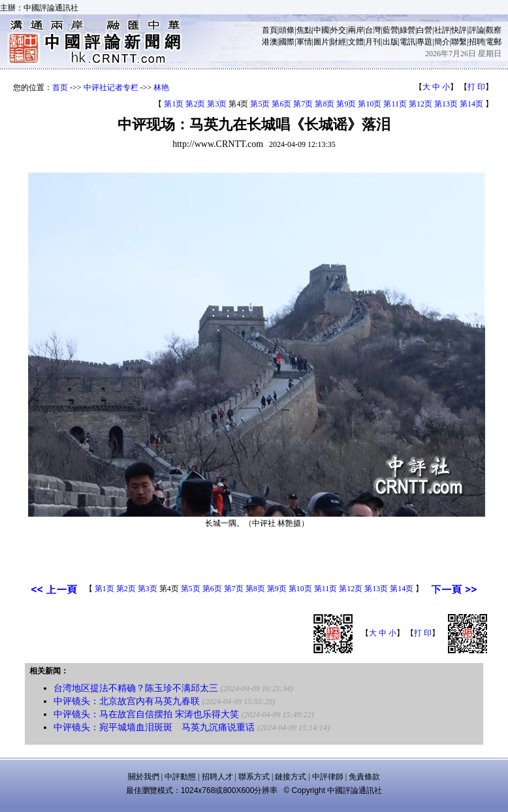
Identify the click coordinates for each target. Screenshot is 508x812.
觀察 (494, 30)
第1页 (174, 104)
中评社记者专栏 (111, 88)
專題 (424, 42)
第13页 (446, 104)
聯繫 (459, 42)
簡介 (442, 42)
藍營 (390, 30)
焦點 (304, 30)
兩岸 (356, 30)
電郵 (494, 42)
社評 (442, 30)
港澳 (270, 42)
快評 (459, 30)
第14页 (471, 104)
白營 (424, 30)
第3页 (217, 104)
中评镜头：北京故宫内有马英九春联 (127, 701)
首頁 (270, 30)
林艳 (161, 88)
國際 (287, 42)
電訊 (407, 42)
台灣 (373, 30)
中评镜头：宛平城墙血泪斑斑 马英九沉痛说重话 (154, 727)
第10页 (370, 104)
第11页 (395, 104)
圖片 (321, 42)
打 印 (476, 87)
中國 (321, 30)
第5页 (260, 104)
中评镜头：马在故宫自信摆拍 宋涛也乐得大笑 (146, 714)
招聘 (477, 42)
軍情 (304, 42)
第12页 (421, 104)
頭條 (287, 30)
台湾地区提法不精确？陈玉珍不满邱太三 (136, 688)
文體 (356, 42)
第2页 (195, 104)
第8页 (325, 104)
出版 (390, 42)
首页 (60, 88)
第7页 (303, 104)
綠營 (407, 30)
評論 (477, 30)
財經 (338, 42)
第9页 (346, 104)
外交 (338, 30)
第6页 (281, 104)
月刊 (373, 42)
